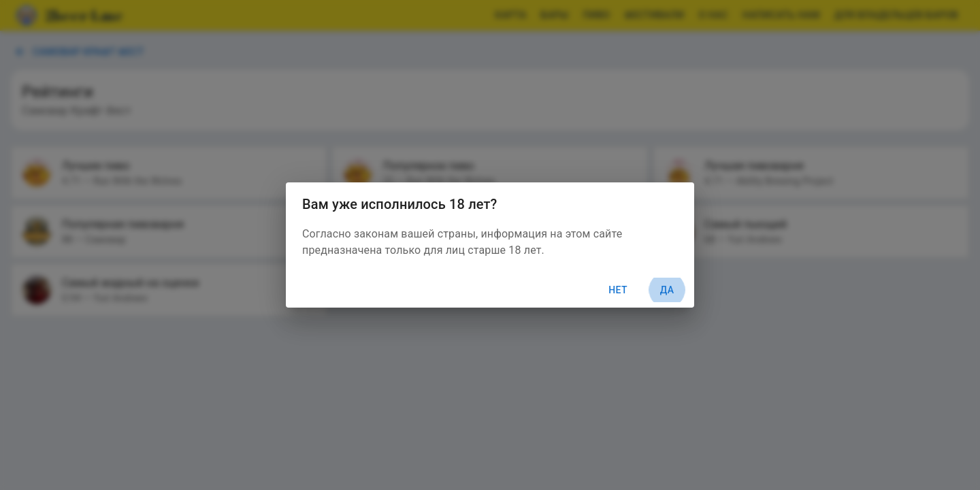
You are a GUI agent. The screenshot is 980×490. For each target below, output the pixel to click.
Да (667, 290)
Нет (618, 290)
